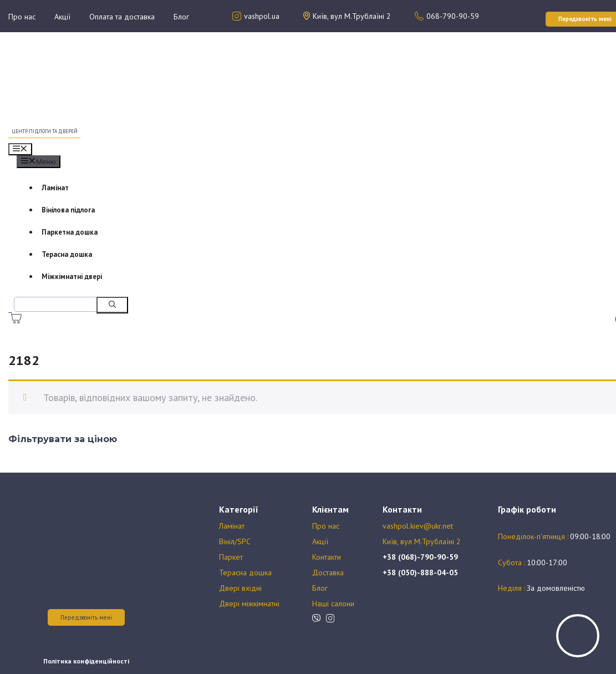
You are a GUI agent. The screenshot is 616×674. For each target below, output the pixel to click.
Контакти (327, 557)
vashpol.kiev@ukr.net (418, 526)
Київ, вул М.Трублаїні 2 (422, 541)
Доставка (328, 572)
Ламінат (55, 188)
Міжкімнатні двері (72, 277)
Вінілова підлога (68, 210)
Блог (181, 17)
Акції (62, 17)
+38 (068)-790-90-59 (420, 557)
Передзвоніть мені (86, 617)
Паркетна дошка (70, 232)
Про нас (22, 17)
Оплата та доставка (122, 17)
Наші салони (333, 604)
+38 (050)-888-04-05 (420, 572)
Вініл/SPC (235, 541)
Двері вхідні (240, 588)
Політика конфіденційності (86, 661)
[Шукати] (112, 305)
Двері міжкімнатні (249, 604)
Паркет (231, 557)
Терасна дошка (67, 254)
